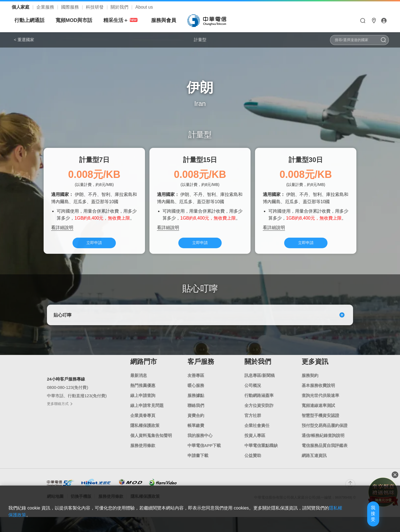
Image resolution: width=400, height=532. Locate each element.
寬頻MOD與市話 (126, 20)
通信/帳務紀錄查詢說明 (323, 441)
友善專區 (196, 381)
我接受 (362, 519)
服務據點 (196, 401)
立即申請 (94, 245)
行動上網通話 (82, 20)
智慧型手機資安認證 (320, 421)
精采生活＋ (174, 20)
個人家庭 (21, 7)
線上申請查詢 (143, 401)
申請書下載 (198, 461)
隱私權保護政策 (145, 431)
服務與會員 (216, 20)
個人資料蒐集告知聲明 (151, 441)
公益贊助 (253, 461)
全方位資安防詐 (259, 411)
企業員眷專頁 (143, 421)
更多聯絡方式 (59, 409)
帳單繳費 (196, 431)
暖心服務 (196, 391)
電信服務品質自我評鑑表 (325, 451)
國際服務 (71, 7)
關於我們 (120, 7)
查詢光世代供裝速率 (320, 401)
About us (144, 7)
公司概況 (253, 391)
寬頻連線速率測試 (318, 411)
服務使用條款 (143, 451)
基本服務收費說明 (318, 391)
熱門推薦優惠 (143, 391)
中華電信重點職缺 (261, 451)
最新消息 (139, 381)
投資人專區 (255, 441)
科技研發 (95, 7)
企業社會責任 (257, 431)
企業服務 (46, 7)
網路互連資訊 (314, 461)
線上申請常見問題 (147, 411)
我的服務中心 (200, 441)
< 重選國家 (24, 40)
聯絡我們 (196, 411)
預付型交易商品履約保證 (325, 431)
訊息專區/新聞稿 (260, 381)
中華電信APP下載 (204, 451)
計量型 (200, 39)
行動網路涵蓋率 (259, 401)
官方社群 (253, 421)
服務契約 (310, 381)
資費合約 (196, 421)
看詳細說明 (62, 229)
